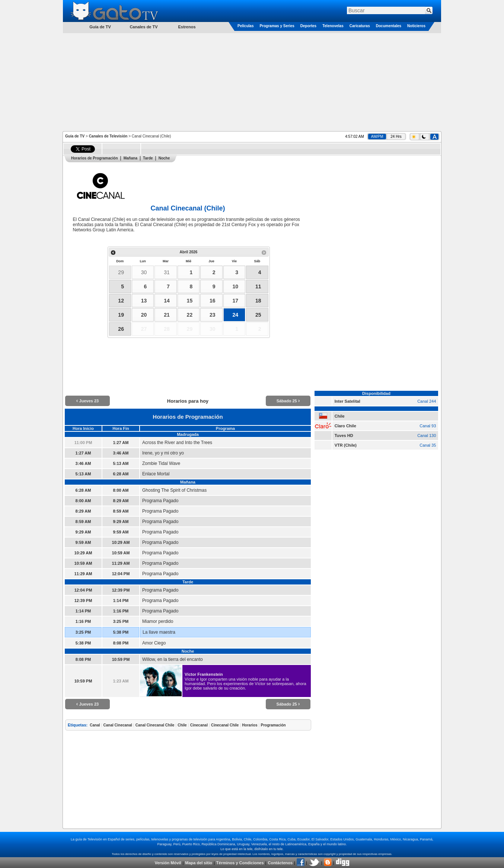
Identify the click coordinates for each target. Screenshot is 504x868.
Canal (95, 725)
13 (144, 301)
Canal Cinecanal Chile (155, 725)
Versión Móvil (168, 863)
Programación (273, 725)
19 (121, 315)
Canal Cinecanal (118, 725)
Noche (164, 158)
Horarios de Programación (95, 158)
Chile (182, 725)
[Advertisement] (252, 82)
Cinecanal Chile (225, 725)
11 (258, 286)
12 (121, 301)
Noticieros (416, 26)
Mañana (130, 158)
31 (167, 272)
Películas (245, 26)
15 (190, 301)
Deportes (308, 26)
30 (144, 272)
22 (190, 315)
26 (121, 329)
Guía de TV (75, 136)
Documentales (389, 26)
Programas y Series (277, 26)
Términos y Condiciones (240, 863)
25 (258, 315)
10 (235, 286)
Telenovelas (333, 26)
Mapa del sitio (199, 863)
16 (213, 301)
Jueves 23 (87, 401)
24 (235, 315)
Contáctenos (280, 863)
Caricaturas (360, 26)
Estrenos (187, 27)
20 (144, 315)
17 (235, 301)
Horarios (250, 725)
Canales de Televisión (108, 136)
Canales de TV (143, 27)
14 (167, 301)
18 (258, 301)
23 (213, 315)
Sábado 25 (288, 401)
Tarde (148, 158)
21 (167, 315)
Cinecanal (199, 725)
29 (121, 272)
